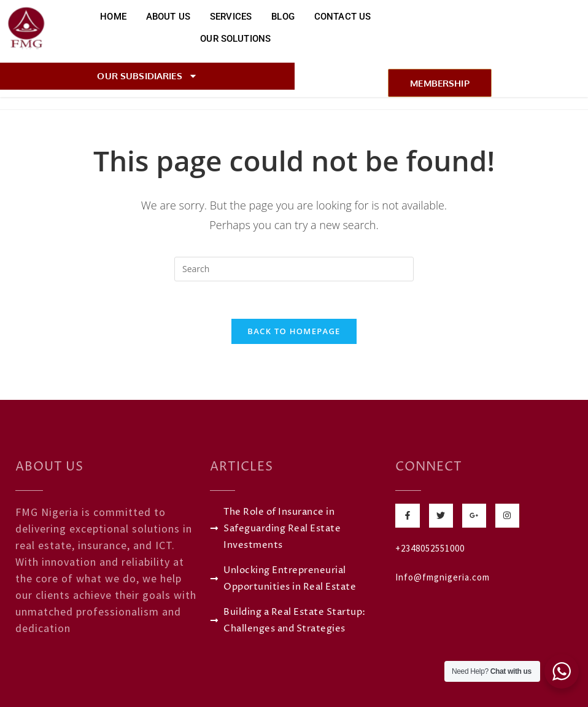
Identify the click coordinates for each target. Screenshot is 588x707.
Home (113, 17)
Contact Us (343, 17)
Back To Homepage (294, 331)
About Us (168, 17)
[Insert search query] (294, 269)
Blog (283, 17)
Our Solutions (235, 39)
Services (231, 17)
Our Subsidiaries (147, 76)
